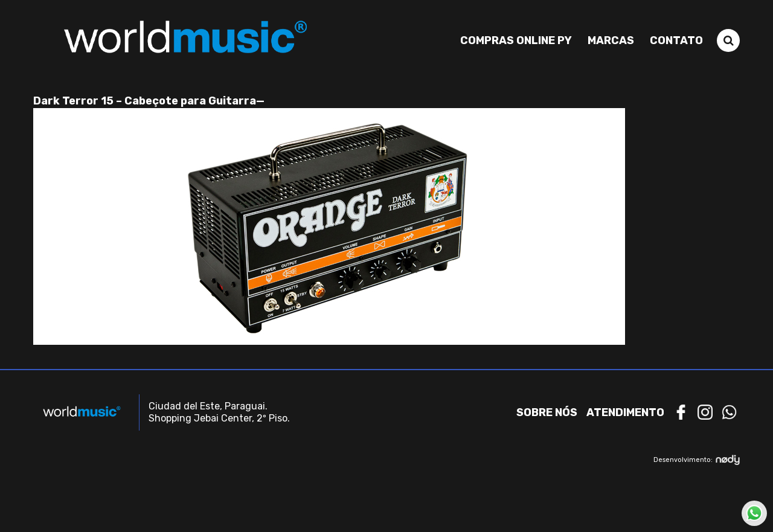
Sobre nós (547, 412)
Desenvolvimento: (697, 460)
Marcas (611, 40)
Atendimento (625, 412)
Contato (676, 40)
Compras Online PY (516, 40)
